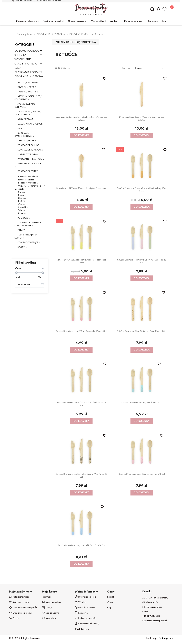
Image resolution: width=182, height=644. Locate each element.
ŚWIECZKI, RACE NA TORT (30, 163)
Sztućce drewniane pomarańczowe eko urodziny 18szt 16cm (142, 190)
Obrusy (21, 204)
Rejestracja (47, 597)
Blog (109, 607)
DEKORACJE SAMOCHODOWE (23, 134)
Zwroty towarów (82, 629)
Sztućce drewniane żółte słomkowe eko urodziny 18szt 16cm (81, 261)
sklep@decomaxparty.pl (155, 621)
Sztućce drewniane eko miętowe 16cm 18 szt (142, 402)
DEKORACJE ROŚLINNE (28, 145)
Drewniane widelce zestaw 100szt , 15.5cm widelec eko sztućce (81, 118)
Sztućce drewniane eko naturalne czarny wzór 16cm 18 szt (81, 475)
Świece (21, 192)
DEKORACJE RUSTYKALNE (29, 150)
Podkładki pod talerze (28, 177)
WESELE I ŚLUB (23, 60)
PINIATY (21, 230)
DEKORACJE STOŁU (27, 171)
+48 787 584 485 (151, 616)
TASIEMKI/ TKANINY (27, 92)
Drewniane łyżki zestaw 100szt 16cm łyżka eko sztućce (81, 188)
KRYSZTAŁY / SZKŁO (27, 87)
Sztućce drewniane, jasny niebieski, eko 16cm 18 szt (81, 545)
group (166, 638)
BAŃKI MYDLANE (25, 119)
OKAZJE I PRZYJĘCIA (26, 64)
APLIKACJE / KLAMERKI (28, 83)
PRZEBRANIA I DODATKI (28, 72)
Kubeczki (22, 213)
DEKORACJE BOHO (27, 141)
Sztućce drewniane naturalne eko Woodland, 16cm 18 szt (81, 404)
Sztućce (22, 198)
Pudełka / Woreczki (27, 183)
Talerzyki (22, 210)
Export (18, 68)
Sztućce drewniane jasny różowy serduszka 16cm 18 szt (81, 331)
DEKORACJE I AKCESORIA (29, 77)
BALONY (21, 247)
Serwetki (22, 207)
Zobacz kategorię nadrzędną (76, 42)
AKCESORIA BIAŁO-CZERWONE (25, 105)
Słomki (21, 195)
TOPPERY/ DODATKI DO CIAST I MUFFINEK (28, 224)
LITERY (21, 128)
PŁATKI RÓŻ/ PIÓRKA (28, 154)
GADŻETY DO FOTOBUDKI (30, 124)
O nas (110, 602)
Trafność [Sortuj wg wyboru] (150, 68)
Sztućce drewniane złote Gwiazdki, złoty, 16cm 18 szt (142, 331)
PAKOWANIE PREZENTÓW (30, 159)
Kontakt (111, 597)
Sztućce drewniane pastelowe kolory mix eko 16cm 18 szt (142, 261)
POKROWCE (24, 218)
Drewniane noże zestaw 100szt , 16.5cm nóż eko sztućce (142, 118)
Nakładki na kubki (26, 180)
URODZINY (21, 55)
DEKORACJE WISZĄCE (28, 242)
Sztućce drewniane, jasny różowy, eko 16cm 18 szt (142, 474)
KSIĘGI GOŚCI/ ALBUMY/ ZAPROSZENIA (28, 113)
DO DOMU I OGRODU (27, 51)
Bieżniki (22, 201)
